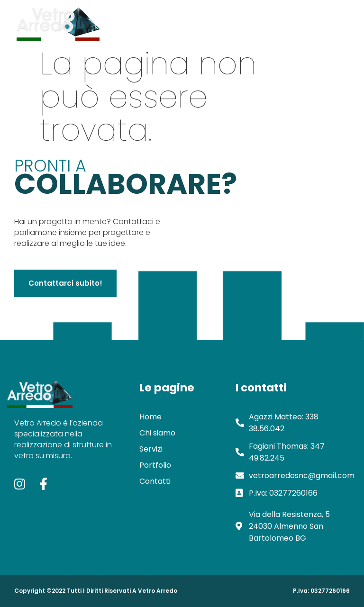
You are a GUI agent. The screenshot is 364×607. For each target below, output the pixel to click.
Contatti (299, 22)
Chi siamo (174, 22)
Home (132, 22)
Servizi (216, 22)
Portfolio (256, 22)
